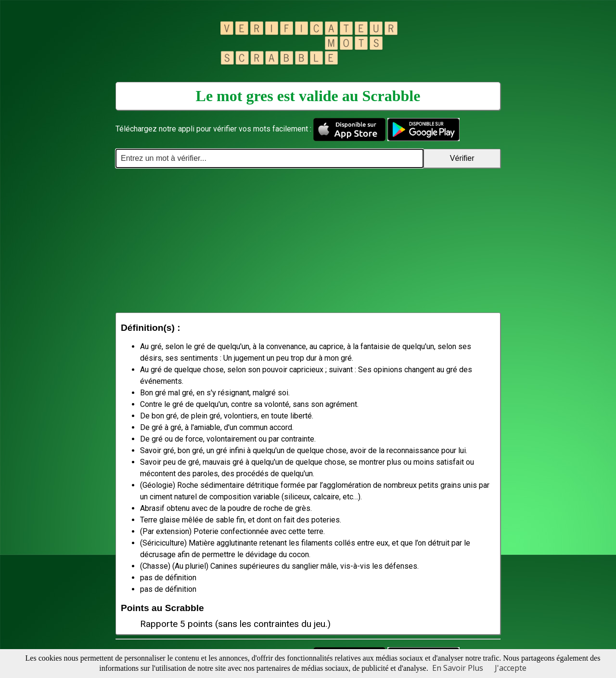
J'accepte (511, 668)
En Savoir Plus (458, 668)
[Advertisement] (308, 240)
